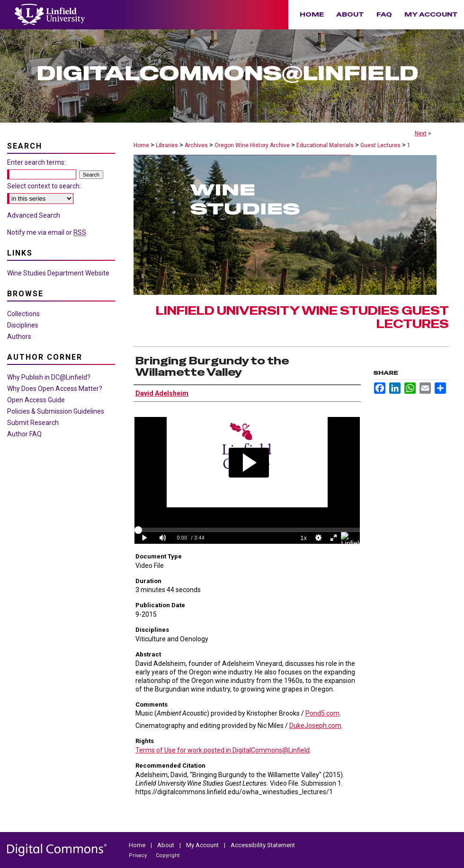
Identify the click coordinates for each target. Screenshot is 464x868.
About (166, 845)
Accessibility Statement (263, 845)
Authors (19, 337)
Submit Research (33, 423)
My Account (203, 845)
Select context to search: (44, 186)
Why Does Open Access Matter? (55, 389)
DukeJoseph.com (315, 726)
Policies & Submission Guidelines (56, 411)
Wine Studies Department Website (58, 273)
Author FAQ (24, 434)
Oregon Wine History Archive (252, 145)
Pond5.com (322, 713)
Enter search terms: (36, 162)
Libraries (167, 145)
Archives (196, 145)
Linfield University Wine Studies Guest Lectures (302, 318)
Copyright (168, 855)
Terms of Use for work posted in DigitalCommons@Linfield (223, 750)
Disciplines (23, 325)
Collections (23, 314)
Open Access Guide (36, 400)
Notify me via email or (47, 232)
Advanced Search (34, 215)
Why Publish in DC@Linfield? (49, 377)
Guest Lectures (380, 145)
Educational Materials (325, 145)
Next (421, 133)
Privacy (138, 855)
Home (141, 145)
